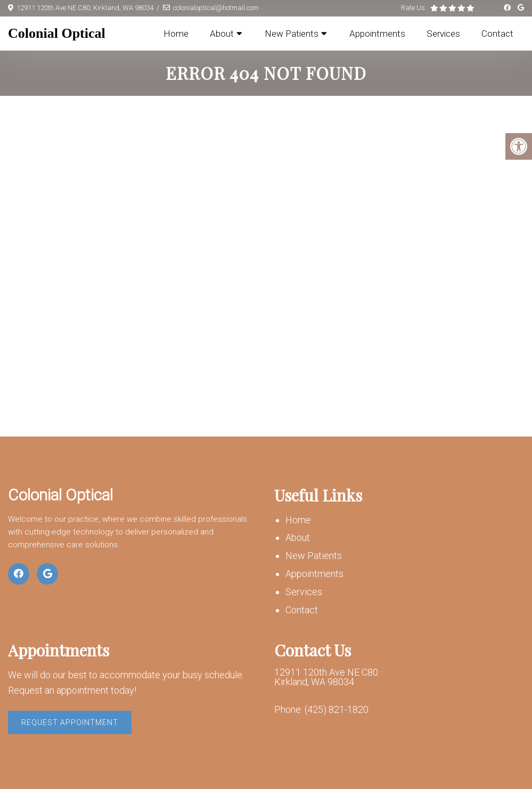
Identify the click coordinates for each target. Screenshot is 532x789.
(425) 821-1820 (337, 710)
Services (443, 34)
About (222, 34)
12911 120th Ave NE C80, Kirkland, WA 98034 (85, 8)
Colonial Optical (57, 34)
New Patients (292, 34)
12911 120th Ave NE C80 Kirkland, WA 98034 (326, 677)
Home (176, 34)
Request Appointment (70, 722)
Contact (497, 34)
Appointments (377, 34)
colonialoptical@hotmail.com (216, 8)
